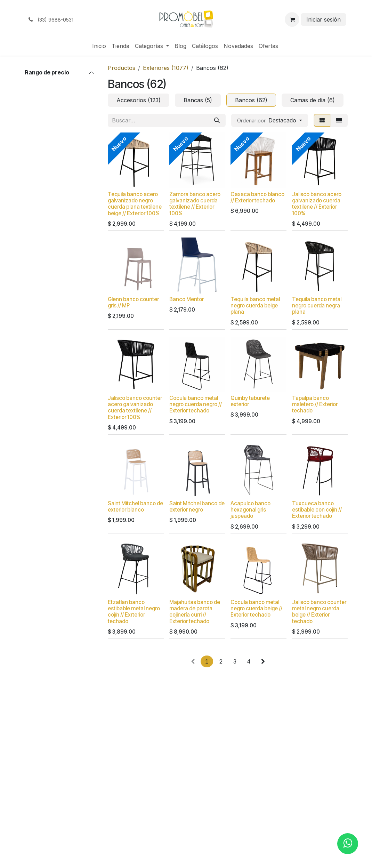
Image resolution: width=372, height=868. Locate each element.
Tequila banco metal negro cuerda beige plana (255, 306)
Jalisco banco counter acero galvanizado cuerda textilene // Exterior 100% (135, 408)
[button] (270, 120)
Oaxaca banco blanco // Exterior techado (257, 197)
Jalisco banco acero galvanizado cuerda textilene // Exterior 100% (317, 204)
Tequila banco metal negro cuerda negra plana (317, 306)
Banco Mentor (187, 299)
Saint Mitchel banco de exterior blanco (135, 507)
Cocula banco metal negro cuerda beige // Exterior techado (256, 608)
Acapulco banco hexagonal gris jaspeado (250, 510)
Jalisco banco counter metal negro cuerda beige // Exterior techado (319, 612)
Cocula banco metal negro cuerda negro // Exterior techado (196, 405)
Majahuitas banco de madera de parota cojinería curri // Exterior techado (195, 612)
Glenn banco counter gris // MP (133, 302)
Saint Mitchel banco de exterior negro (197, 507)
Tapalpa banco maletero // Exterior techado (315, 405)
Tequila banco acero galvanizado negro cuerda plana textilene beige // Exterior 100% (135, 204)
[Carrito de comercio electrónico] (292, 19)
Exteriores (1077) (166, 68)
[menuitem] (99, 46)
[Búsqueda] (217, 120)
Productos (122, 68)
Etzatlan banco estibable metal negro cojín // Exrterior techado (134, 612)
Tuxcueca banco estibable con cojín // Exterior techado (317, 510)
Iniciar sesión (324, 19)
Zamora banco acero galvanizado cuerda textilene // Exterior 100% (195, 204)
